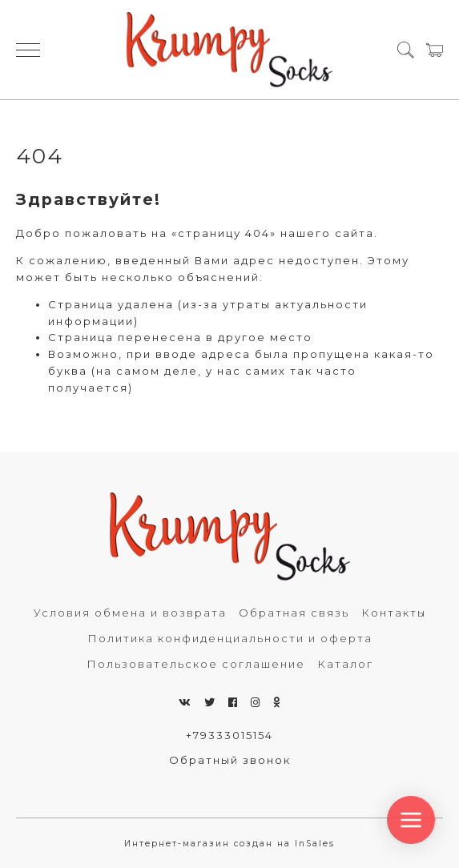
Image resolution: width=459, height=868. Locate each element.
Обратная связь (294, 613)
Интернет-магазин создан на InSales (229, 844)
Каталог (345, 664)
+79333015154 (229, 735)
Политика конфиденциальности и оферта (230, 638)
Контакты (394, 613)
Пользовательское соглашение (196, 664)
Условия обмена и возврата (130, 613)
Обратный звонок (230, 760)
